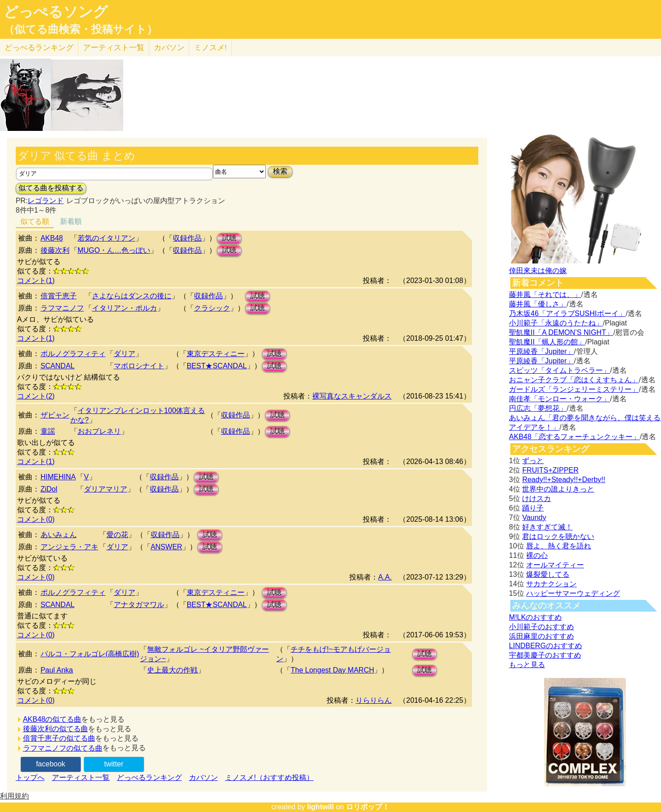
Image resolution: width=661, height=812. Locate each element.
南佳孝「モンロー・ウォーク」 (559, 399)
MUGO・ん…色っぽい (114, 250)
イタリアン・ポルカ (125, 308)
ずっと (533, 461)
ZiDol (49, 489)
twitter (114, 764)
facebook (51, 764)
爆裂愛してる (548, 574)
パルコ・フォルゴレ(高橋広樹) (90, 654)
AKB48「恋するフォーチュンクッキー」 (574, 437)
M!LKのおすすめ (535, 617)
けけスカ (536, 499)
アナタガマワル (139, 605)
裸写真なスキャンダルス (352, 396)
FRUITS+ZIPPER (550, 470)
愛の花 (117, 535)
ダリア (125, 354)
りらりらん (374, 700)
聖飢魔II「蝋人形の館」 (547, 342)
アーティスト (114, 48)
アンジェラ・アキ (69, 547)
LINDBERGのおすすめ (545, 646)
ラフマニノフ (62, 308)
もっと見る (527, 665)
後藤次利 (55, 250)
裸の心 (537, 555)
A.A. (385, 577)
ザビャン (55, 415)
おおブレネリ (99, 431)
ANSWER (166, 547)
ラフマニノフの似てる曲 (63, 748)
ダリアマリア (106, 489)
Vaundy (534, 517)
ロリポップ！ (368, 807)
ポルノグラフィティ (73, 354)
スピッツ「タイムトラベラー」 (559, 370)
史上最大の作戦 (172, 670)
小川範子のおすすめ (541, 627)
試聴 (229, 238)
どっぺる (39, 48)
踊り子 (533, 508)
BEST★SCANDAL (217, 366)
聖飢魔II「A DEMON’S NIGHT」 (561, 332)
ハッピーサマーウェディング (573, 593)
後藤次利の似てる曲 (55, 729)
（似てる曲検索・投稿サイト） (81, 29)
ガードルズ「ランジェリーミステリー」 (574, 389)
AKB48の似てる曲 (52, 719)
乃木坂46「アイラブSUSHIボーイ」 (567, 313)
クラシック (212, 308)
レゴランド (46, 201)
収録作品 (187, 238)
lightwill (320, 807)
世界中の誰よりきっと (558, 489)
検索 (280, 171)
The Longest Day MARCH (332, 670)
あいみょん (59, 535)
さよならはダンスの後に (132, 296)
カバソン (169, 48)
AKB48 (52, 238)
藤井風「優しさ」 (538, 304)
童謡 (48, 431)
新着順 (71, 221)
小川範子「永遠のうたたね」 (556, 323)
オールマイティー (555, 565)
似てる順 (35, 221)
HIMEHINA (58, 477)
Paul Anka (57, 670)
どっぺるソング (56, 12)
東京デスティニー (216, 354)
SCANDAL (58, 366)
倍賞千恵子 (59, 296)
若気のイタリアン (106, 238)
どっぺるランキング (149, 777)
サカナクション (551, 584)
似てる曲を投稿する (51, 188)
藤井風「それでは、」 (545, 295)
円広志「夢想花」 (538, 408)
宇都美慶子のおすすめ (545, 655)
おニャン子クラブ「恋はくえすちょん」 (574, 380)
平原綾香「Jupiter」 (541, 351)
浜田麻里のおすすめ (541, 636)
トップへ (30, 777)
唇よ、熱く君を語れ (559, 546)
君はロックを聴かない (558, 536)
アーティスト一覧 (81, 777)
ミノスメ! (210, 48)
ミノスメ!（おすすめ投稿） (269, 777)
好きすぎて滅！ (547, 527)
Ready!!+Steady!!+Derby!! (564, 480)
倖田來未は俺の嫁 (538, 271)
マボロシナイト (139, 366)
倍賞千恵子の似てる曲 (59, 738)
